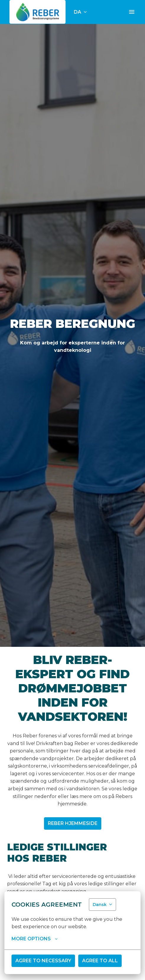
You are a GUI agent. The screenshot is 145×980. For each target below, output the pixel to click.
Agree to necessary (43, 961)
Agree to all (100, 961)
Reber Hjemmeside (73, 823)
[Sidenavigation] (132, 12)
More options (35, 939)
